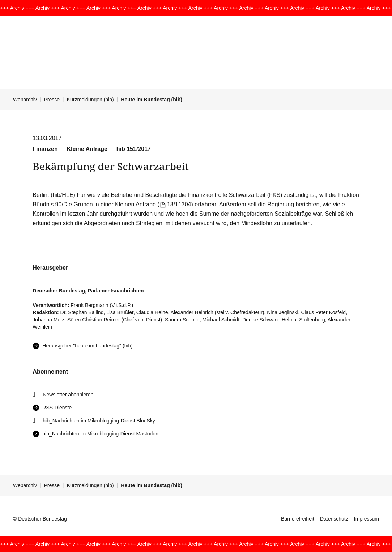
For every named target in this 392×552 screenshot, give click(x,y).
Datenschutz (334, 519)
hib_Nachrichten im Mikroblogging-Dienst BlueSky (99, 421)
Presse (52, 100)
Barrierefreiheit (298, 519)
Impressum (367, 519)
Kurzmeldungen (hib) (90, 100)
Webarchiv (25, 100)
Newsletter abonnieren (68, 395)
